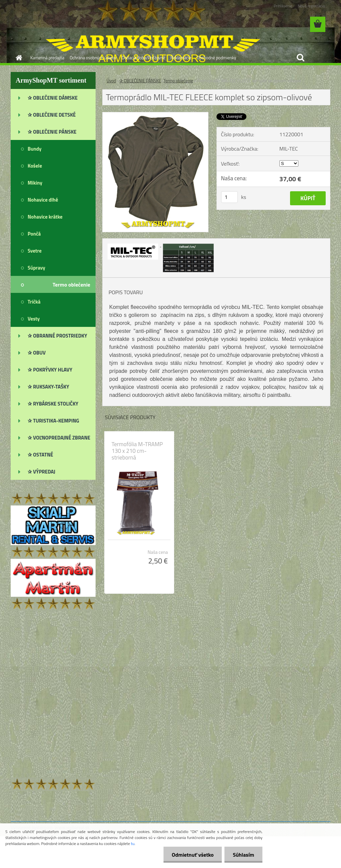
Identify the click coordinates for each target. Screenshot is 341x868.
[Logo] (56, 25)
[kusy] (229, 197)
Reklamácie (181, 58)
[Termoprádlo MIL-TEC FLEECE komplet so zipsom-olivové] (155, 115)
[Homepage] (18, 58)
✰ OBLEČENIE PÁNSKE (140, 81)
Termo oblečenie (178, 81)
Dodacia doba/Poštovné (143, 58)
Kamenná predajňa (47, 58)
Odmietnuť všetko (192, 855)
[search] (300, 58)
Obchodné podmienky (216, 58)
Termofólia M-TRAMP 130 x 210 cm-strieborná (137, 451)
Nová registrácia (311, 6)
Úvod (111, 81)
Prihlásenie (283, 6)
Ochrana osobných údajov (93, 58)
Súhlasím (243, 855)
